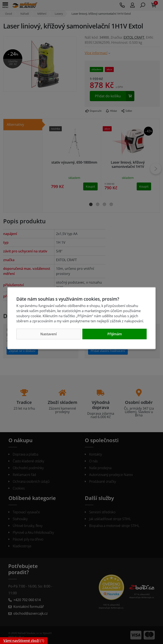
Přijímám (115, 334)
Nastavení (48, 334)
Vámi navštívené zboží (21, 641)
